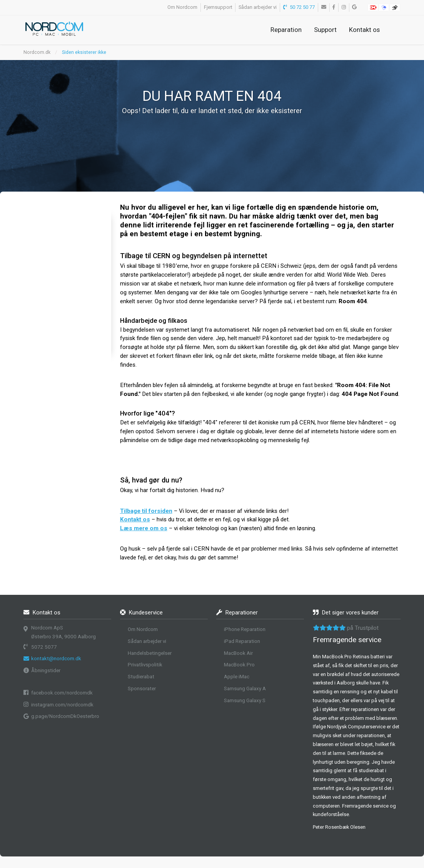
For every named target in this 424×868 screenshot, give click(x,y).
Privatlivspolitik (145, 665)
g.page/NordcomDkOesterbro (65, 716)
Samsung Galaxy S (245, 700)
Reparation (286, 30)
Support (325, 30)
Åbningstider (46, 670)
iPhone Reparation (245, 629)
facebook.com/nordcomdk (62, 693)
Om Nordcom (182, 7)
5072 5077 (44, 647)
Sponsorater (142, 689)
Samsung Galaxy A (245, 689)
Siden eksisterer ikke (84, 52)
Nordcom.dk (37, 52)
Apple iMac (237, 677)
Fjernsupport (218, 7)
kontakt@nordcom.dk (56, 659)
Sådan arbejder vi (258, 7)
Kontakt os (364, 30)
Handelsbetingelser (150, 653)
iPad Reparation (242, 641)
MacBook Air (238, 653)
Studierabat (141, 677)
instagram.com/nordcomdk (62, 705)
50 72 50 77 (299, 7)
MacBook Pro (239, 665)
